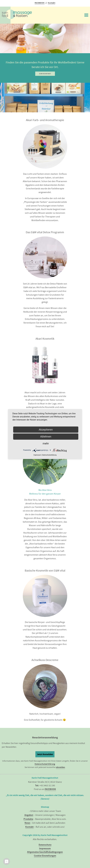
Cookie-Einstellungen (45, 856)
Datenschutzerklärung (45, 764)
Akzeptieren (46, 429)
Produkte (28, 819)
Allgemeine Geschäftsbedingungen (45, 852)
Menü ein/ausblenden (86, 14)
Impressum (45, 848)
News (27, 823)
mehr (46, 443)
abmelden (60, 767)
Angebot (29, 815)
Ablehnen (46, 436)
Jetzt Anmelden (45, 754)
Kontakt (52, 3)
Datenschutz (45, 845)
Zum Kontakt (45, 74)
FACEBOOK (40, 3)
